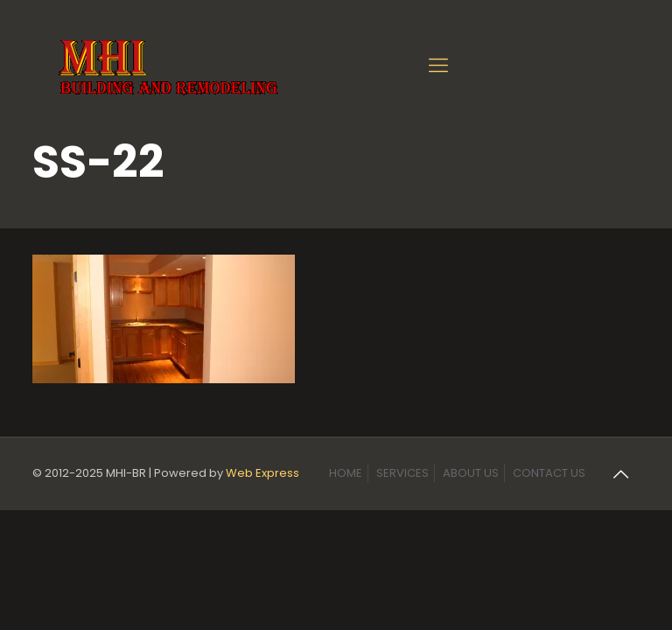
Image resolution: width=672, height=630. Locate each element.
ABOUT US (471, 473)
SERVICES (402, 473)
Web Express (262, 473)
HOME (346, 473)
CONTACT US (549, 473)
